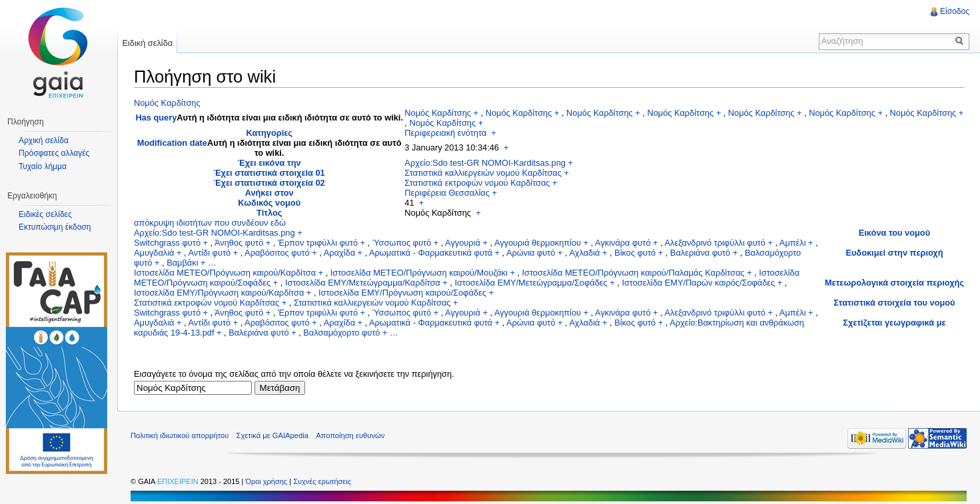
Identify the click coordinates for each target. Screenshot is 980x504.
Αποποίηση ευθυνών (350, 435)
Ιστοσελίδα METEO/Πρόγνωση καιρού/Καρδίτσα (225, 273)
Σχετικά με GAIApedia (272, 435)
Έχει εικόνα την (269, 163)
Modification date (172, 143)
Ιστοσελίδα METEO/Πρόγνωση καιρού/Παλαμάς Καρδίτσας (634, 273)
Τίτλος (269, 213)
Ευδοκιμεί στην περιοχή (894, 253)
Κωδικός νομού (269, 203)
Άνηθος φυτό (239, 243)
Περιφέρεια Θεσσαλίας (447, 193)
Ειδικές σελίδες (45, 214)
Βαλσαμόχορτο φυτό (341, 333)
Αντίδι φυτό (209, 253)
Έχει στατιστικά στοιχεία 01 (269, 173)
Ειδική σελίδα (147, 43)
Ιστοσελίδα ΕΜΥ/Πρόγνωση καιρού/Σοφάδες (402, 293)
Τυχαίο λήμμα (43, 166)
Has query (156, 118)
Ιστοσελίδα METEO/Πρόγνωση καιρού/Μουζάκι (419, 273)
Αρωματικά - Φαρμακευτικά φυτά (431, 253)
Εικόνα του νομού (894, 233)
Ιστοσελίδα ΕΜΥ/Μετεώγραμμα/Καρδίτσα (363, 283)
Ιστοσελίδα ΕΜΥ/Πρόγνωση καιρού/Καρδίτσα (219, 293)
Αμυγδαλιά (154, 253)
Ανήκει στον (269, 193)
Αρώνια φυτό (531, 253)
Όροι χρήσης (267, 481)
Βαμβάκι (182, 263)
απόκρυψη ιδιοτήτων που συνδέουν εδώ (210, 223)
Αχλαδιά (584, 253)
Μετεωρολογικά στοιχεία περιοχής (894, 283)
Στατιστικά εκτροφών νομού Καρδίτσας (477, 183)
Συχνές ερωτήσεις (322, 481)
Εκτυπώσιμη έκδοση (55, 227)
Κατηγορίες (269, 133)
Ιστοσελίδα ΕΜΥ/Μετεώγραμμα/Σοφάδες (531, 283)
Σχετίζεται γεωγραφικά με (894, 323)
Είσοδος (955, 11)
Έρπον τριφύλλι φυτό (318, 243)
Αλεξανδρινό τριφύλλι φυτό (715, 243)
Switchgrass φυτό (167, 243)
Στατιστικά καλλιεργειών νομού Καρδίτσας (483, 173)
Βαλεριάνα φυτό (700, 253)
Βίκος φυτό (635, 253)
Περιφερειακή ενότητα (445, 133)
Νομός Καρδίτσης (167, 103)
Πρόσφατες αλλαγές (54, 153)
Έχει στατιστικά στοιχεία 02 (269, 183)
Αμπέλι (793, 243)
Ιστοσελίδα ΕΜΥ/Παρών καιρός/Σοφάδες (698, 283)
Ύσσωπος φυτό (402, 243)
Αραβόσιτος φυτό (277, 253)
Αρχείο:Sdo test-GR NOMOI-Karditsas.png (485, 163)
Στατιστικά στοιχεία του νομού (894, 303)
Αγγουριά (463, 243)
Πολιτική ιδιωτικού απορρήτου (180, 435)
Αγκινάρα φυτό (623, 243)
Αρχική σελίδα (44, 140)
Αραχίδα (339, 253)
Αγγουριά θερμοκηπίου (538, 243)
